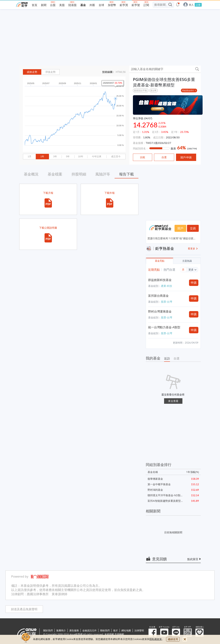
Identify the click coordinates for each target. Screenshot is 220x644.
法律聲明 (139, 630)
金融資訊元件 (89, 630)
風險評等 (103, 174)
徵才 (115, 630)
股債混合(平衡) (141, 90)
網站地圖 (126, 630)
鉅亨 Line (176, 633)
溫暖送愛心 (199, 633)
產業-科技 (167, 286)
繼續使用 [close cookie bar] (173, 639)
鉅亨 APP (188, 633)
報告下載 (126, 174)
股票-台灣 (167, 302)
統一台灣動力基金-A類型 (164, 327)
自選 (177, 358)
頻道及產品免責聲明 (24, 609)
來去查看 (173, 401)
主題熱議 (187, 261)
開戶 (180, 228)
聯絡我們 (105, 630)
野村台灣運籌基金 (160, 311)
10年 (81, 156)
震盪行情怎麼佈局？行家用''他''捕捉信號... (171, 238)
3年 (55, 156)
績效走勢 (32, 72)
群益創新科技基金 (160, 280)
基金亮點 (160, 261)
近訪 (167, 358)
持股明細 (79, 174)
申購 (194, 283)
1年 (42, 156)
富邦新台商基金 (158, 296)
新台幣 (154, 90)
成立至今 (116, 156)
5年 (68, 156)
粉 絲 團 (153, 633)
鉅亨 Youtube (164, 633)
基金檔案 (55, 174)
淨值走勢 (50, 72)
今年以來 (97, 156)
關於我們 (48, 630)
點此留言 (193, 559)
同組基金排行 (188, 90)
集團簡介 (61, 630)
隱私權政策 (156, 639)
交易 (193, 228)
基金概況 (31, 174)
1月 (30, 156)
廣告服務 (74, 630)
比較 (143, 157)
